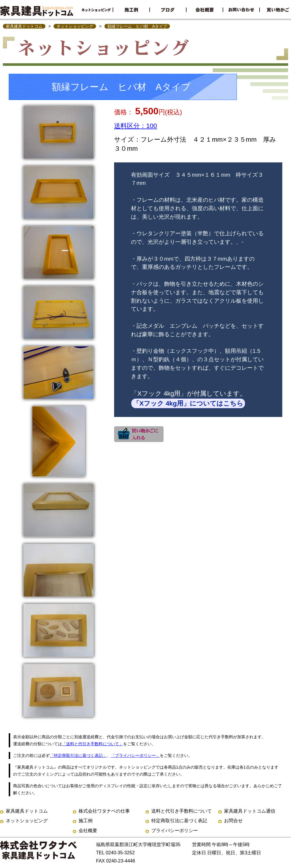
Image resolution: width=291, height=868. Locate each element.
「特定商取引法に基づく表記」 (78, 755)
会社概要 (88, 831)
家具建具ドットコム (24, 26)
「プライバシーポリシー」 (135, 755)
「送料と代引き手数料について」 (93, 744)
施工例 (86, 821)
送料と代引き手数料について (182, 811)
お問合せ (233, 821)
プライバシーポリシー (175, 831)
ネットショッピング (75, 26)
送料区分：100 (135, 126)
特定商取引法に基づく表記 (179, 821)
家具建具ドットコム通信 (250, 811)
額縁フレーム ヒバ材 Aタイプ (137, 26)
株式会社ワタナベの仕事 (104, 811)
